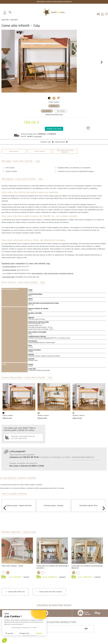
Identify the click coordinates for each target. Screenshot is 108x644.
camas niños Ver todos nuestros (51, 592)
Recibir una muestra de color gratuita (20, 437)
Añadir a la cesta (54, 129)
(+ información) (38, 136)
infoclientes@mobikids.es (83, 457)
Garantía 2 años (46, 142)
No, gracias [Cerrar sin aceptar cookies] (9, 633)
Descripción (14, 151)
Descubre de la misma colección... (65, 151)
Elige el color (7, 418)
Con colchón (61, 111)
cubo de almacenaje (51, 273)
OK (86, 629)
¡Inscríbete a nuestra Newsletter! (54, 622)
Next (102, 62)
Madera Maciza (60, 142)
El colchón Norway (9, 266)
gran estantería (37, 273)
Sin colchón (47, 111)
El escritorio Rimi (9, 277)
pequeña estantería (66, 273)
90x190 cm (54, 106)
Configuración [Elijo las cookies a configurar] (24, 633)
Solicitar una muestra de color (54, 115)
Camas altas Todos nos (16, 592)
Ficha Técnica (40, 151)
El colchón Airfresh (9, 270)
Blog (97, 613)
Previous (4, 62)
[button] (4, 640)
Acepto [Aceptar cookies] (39, 633)
